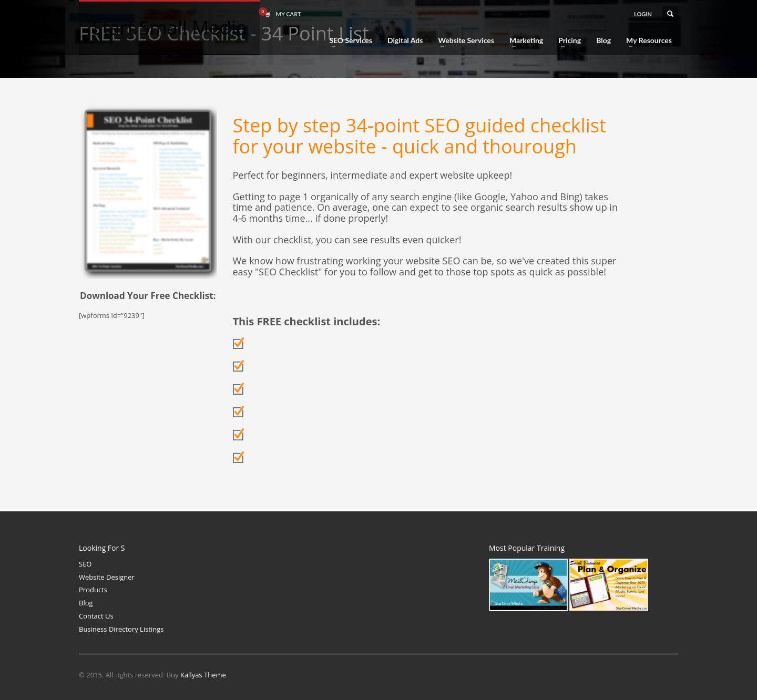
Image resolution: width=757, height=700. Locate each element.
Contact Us (96, 616)
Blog (86, 603)
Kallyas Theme (203, 675)
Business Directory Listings (121, 629)
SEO (85, 564)
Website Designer (107, 577)
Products (93, 590)
